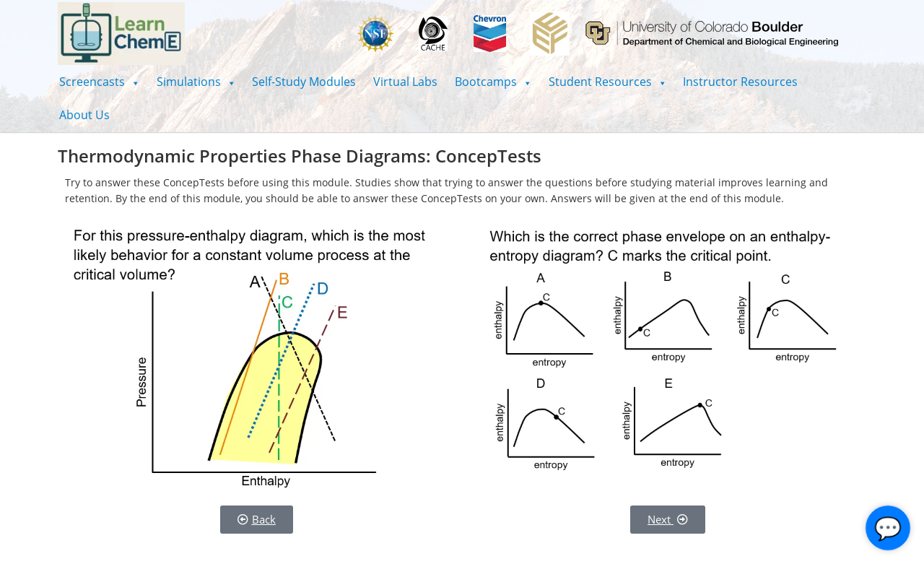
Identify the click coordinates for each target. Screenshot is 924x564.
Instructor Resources (740, 82)
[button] (99, 82)
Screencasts (99, 82)
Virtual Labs (405, 82)
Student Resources (607, 82)
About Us (84, 115)
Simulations (196, 82)
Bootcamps (493, 82)
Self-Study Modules (304, 82)
